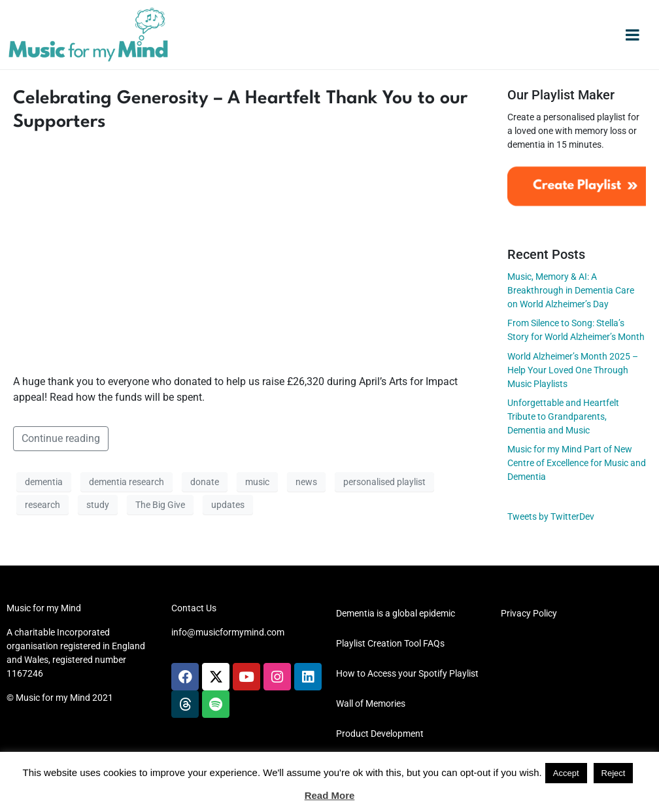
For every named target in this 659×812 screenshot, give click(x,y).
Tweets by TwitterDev (551, 516)
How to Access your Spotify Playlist (407, 673)
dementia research (127, 482)
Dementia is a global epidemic (396, 613)
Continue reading (61, 438)
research (42, 505)
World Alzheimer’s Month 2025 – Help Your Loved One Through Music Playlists (573, 370)
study (98, 505)
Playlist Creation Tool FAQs (390, 643)
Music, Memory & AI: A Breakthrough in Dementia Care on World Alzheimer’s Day (571, 290)
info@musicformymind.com (228, 632)
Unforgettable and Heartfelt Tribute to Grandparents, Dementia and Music (563, 416)
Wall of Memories (371, 703)
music (257, 482)
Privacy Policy (529, 613)
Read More (330, 795)
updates (228, 505)
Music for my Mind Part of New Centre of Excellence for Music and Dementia (577, 463)
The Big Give (160, 505)
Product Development (380, 734)
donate (205, 482)
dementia (44, 482)
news (306, 482)
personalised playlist (384, 482)
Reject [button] (614, 773)
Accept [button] (566, 773)
